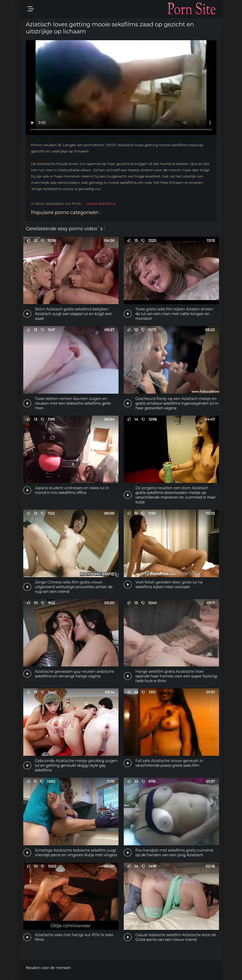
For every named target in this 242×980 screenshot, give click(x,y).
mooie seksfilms (101, 204)
